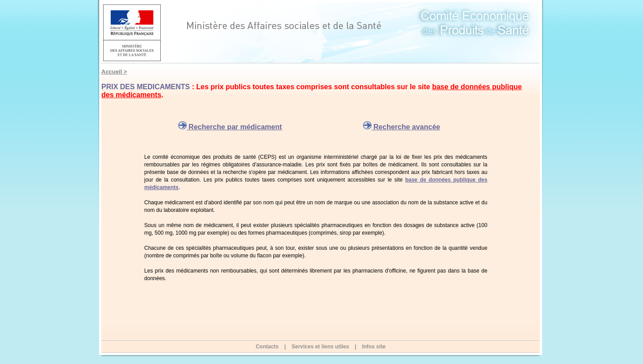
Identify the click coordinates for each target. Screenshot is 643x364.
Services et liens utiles (320, 347)
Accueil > (114, 72)
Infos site (374, 347)
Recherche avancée (402, 127)
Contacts (267, 347)
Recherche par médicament (230, 127)
